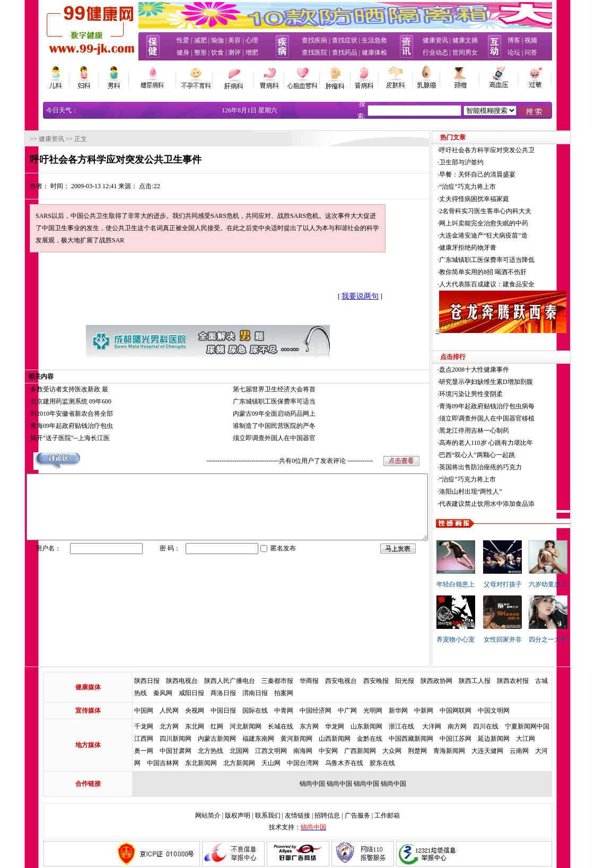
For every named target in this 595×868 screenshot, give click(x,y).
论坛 (514, 52)
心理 (252, 40)
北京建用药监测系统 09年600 (46, 401)
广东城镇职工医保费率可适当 (274, 401)
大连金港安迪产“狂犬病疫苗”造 (508, 235)
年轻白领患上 (480, 584)
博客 (514, 40)
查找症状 (345, 40)
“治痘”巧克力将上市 (492, 187)
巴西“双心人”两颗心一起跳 (501, 455)
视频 (531, 40)
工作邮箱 (387, 816)
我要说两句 (336, 296)
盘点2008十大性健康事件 (498, 370)
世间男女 (465, 52)
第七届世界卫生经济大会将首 (274, 389)
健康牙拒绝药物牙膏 (492, 248)
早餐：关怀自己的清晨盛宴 (502, 174)
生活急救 (374, 40)
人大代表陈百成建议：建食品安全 (511, 284)
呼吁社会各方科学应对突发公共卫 (511, 150)
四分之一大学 (572, 639)
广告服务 (357, 816)
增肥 (252, 52)
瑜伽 (217, 40)
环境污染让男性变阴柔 (495, 394)
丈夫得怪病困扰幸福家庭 (498, 199)
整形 (200, 52)
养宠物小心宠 (480, 639)
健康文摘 (465, 40)
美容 (234, 40)
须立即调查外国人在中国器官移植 (511, 418)
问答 (531, 52)
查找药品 (345, 52)
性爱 (183, 40)
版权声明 (238, 816)
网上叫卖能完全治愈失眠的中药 (508, 223)
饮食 (217, 52)
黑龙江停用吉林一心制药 (498, 431)
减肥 (200, 40)
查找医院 (314, 52)
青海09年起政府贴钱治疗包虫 (47, 426)
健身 (183, 52)
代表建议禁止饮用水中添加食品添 (511, 504)
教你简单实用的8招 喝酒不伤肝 (507, 272)
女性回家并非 (527, 639)
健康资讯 (435, 40)
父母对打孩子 (527, 584)
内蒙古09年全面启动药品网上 (274, 414)
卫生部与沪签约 (486, 162)
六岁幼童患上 (572, 584)
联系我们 (268, 816)
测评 (234, 52)
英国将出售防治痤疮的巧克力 (505, 467)
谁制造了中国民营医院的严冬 (274, 426)
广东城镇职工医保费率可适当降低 (511, 260)
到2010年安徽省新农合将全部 (47, 414)
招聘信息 (327, 816)
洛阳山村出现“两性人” (495, 492)
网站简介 (208, 816)
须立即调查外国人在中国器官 (274, 438)
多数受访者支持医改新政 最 (45, 389)
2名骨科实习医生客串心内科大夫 (510, 211)
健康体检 (374, 52)
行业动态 (435, 52)
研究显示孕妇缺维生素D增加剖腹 (510, 382)
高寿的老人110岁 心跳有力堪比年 (510, 443)
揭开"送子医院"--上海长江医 (46, 438)
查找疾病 (314, 40)
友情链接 (297, 816)
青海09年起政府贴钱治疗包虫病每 (511, 406)
